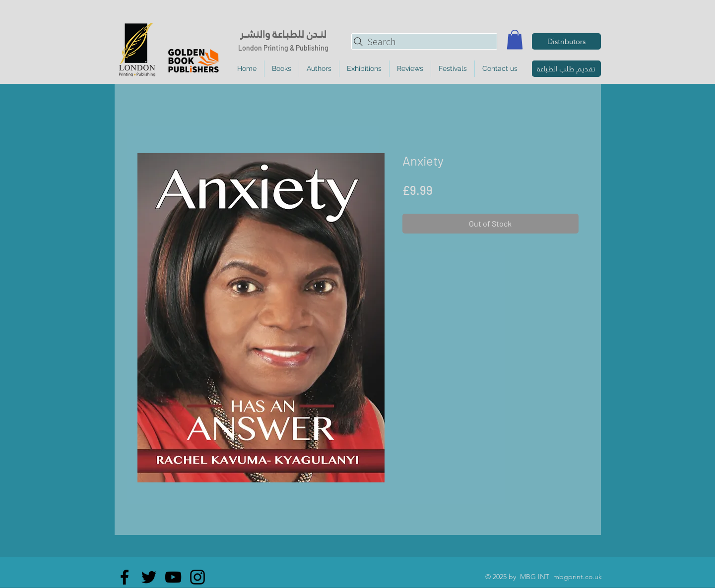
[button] (515, 39)
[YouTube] (173, 577)
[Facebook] (125, 577)
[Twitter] (149, 577)
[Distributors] (566, 41)
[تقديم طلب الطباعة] (566, 69)
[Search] (424, 41)
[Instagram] (197, 577)
